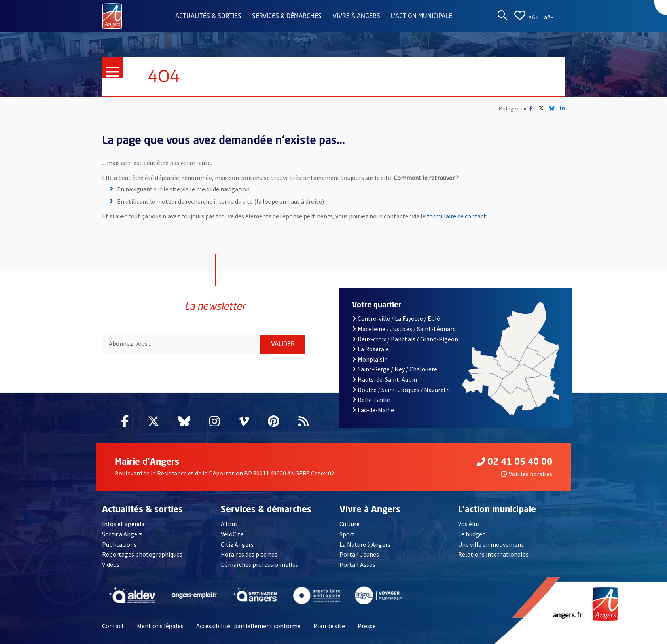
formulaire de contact (457, 216)
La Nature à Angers (365, 544)
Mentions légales (160, 626)
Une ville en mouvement (491, 544)
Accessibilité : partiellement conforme (248, 626)
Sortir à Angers (122, 534)
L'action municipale (422, 17)
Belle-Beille (371, 400)
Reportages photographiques (142, 554)
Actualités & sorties (208, 17)
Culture (350, 524)
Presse (367, 626)
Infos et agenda (123, 524)
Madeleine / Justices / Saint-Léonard (404, 329)
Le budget (472, 534)
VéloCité (232, 534)
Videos (111, 564)
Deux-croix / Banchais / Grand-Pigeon (405, 339)
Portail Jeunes (359, 554)
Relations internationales (493, 554)
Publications (119, 544)
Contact (113, 626)
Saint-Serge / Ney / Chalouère (395, 369)
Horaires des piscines (249, 554)
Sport (347, 534)
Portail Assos (357, 564)
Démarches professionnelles (260, 564)
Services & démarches (287, 17)
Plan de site (329, 626)
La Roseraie (370, 349)
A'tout (229, 524)
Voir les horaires (527, 474)
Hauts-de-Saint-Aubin (385, 379)
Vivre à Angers (356, 17)
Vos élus (469, 524)
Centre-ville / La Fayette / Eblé (396, 318)
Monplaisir (369, 359)
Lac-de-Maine (373, 410)
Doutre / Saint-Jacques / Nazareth (401, 390)
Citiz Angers (237, 544)
